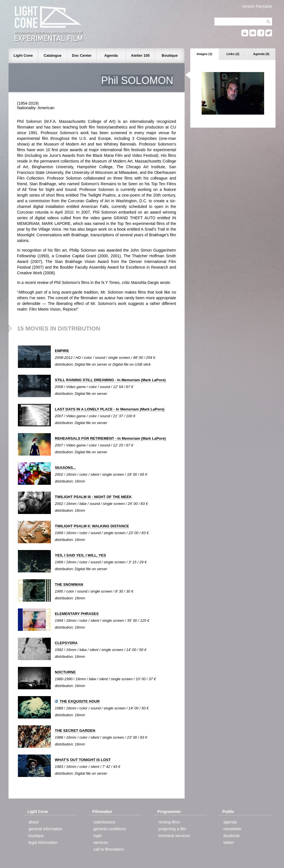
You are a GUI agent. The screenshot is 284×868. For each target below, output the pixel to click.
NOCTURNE (65, 672)
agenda (230, 822)
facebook (232, 836)
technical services (174, 836)
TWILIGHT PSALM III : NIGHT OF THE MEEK (93, 497)
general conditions (110, 829)
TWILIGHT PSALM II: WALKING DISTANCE (92, 526)
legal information (43, 842)
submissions (104, 822)
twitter (229, 842)
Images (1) (204, 54)
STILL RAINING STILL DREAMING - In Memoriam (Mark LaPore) (110, 380)
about (33, 822)
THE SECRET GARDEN (75, 731)
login (98, 836)
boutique (36, 836)
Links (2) (233, 54)
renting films (169, 822)
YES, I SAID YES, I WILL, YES (80, 555)
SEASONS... (65, 468)
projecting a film (172, 829)
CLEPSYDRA (66, 643)
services (101, 842)
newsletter (233, 829)
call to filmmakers (109, 849)
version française (257, 6)
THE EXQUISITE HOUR (80, 701)
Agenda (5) (261, 54)
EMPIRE (62, 351)
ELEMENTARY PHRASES (77, 614)
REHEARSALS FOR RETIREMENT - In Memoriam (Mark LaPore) (110, 438)
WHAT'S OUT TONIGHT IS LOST (83, 760)
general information (45, 829)
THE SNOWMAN (69, 584)
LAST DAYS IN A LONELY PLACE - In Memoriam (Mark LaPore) (110, 409)
